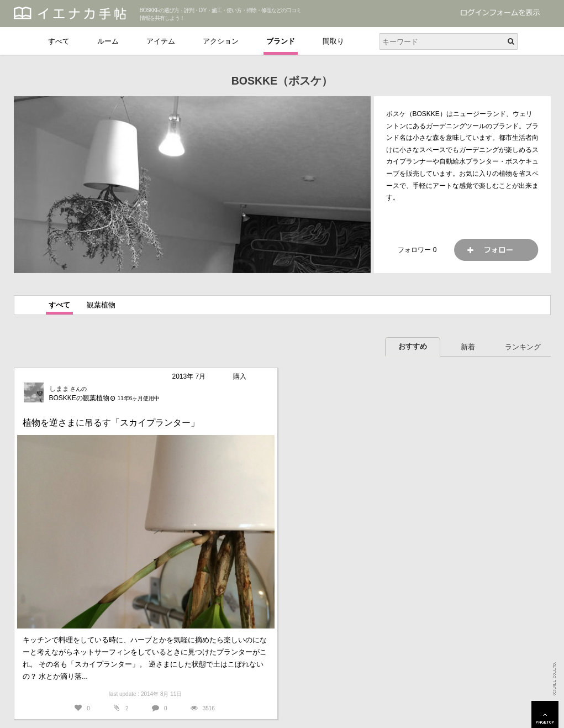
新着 (468, 347)
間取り (333, 41)
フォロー (496, 250)
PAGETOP (545, 714)
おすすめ (413, 346)
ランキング (523, 347)
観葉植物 (101, 305)
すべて (59, 41)
